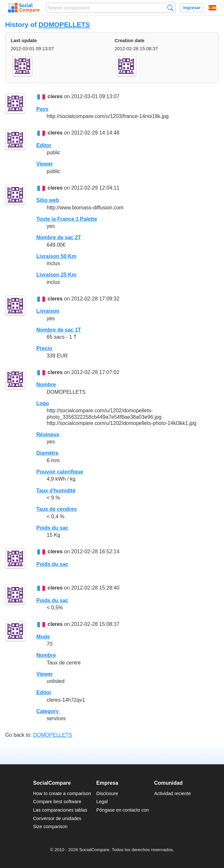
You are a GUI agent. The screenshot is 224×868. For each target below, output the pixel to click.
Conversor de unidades (57, 818)
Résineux (48, 434)
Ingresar (192, 8)
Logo (43, 403)
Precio (44, 348)
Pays (42, 109)
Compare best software (57, 802)
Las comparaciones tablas (60, 810)
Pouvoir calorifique (60, 472)
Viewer (45, 164)
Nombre (46, 385)
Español (212, 8)
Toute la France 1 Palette (67, 219)
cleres (55, 97)
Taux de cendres (57, 509)
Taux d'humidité (56, 491)
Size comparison (50, 827)
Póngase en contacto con (123, 810)
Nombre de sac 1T (59, 330)
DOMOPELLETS (64, 24)
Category (47, 711)
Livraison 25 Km (56, 275)
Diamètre (47, 453)
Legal (102, 802)
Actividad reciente (173, 793)
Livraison (48, 311)
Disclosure (107, 793)
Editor (44, 145)
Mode (43, 637)
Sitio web (48, 200)
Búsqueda (170, 8)
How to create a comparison (62, 793)
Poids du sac (52, 528)
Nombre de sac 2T (59, 237)
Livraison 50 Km (56, 256)
